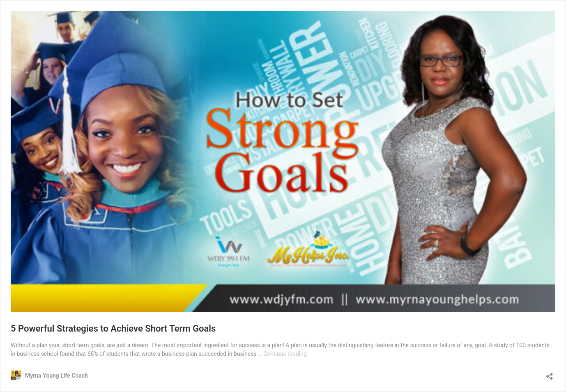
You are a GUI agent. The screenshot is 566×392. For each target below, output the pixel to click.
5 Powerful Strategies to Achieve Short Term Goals (113, 329)
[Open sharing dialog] (550, 374)
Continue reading (285, 354)
